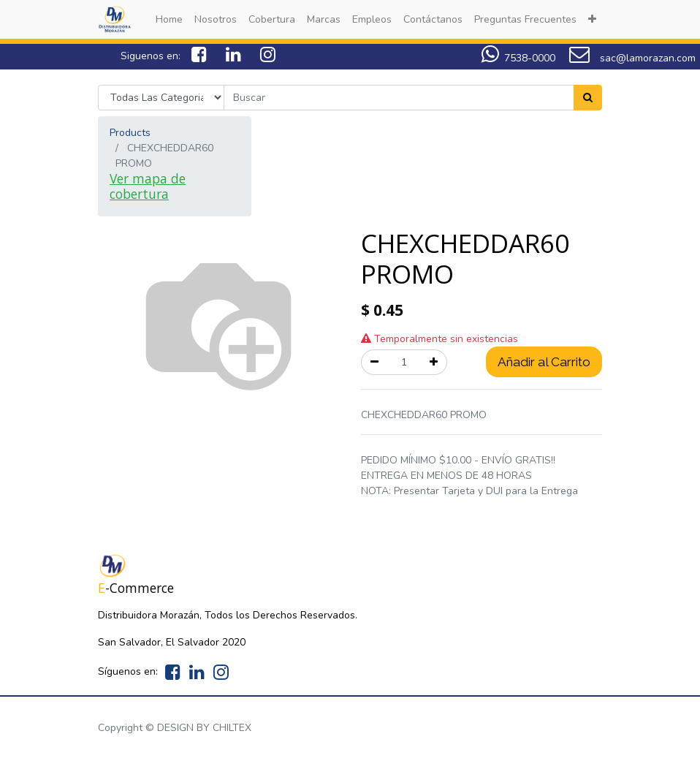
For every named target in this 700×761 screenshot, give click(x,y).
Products (130, 133)
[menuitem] (169, 19)
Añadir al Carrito (544, 362)
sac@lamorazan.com (632, 58)
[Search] (588, 98)
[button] (592, 19)
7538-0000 (530, 58)
